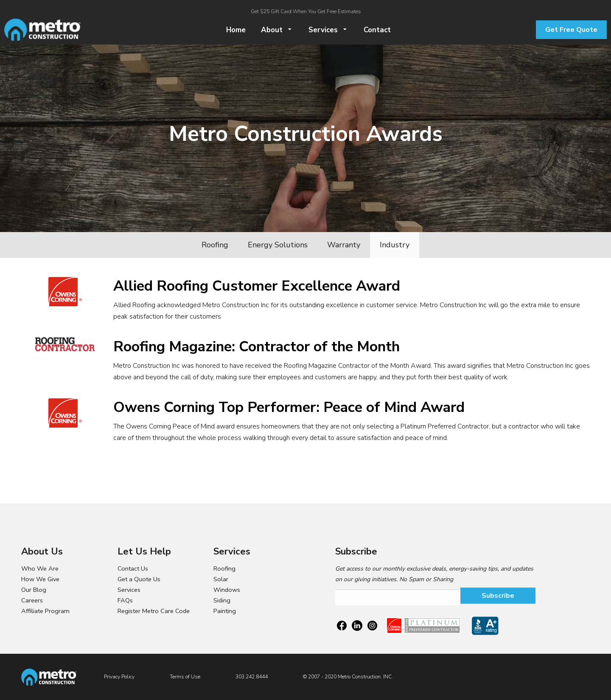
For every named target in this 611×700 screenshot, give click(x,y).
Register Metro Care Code (154, 611)
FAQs (125, 600)
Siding (222, 600)
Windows (227, 590)
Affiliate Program (45, 611)
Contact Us (133, 568)
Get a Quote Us (139, 579)
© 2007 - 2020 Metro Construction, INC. (348, 677)
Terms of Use (185, 677)
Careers (32, 600)
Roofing (224, 568)
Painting (225, 611)
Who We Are (40, 568)
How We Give (40, 579)
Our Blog (34, 590)
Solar (221, 579)
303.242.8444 (252, 677)
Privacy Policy (119, 677)
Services (129, 590)
